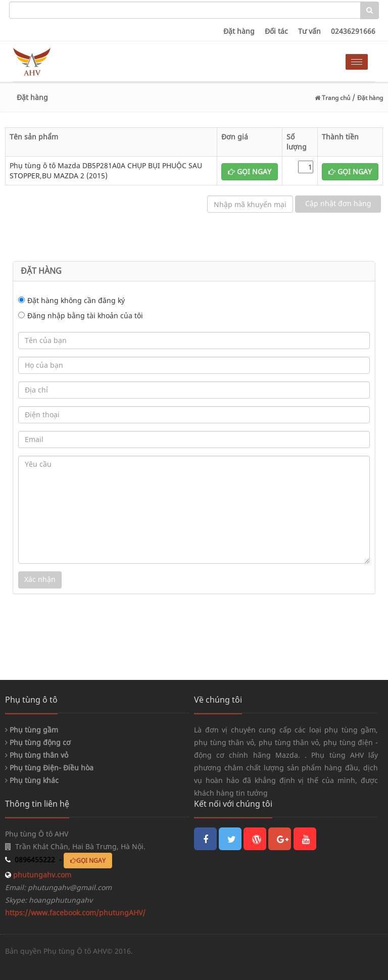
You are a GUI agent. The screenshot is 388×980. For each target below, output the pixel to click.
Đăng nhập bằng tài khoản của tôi (85, 315)
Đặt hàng (239, 31)
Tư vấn (309, 31)
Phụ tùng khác (32, 780)
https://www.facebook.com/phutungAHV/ (75, 913)
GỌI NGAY (250, 171)
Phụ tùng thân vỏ (37, 755)
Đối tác (276, 31)
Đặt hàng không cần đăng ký (76, 300)
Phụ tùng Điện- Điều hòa (49, 768)
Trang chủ (332, 98)
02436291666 (353, 31)
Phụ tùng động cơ (38, 742)
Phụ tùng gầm (32, 730)
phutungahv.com (41, 875)
